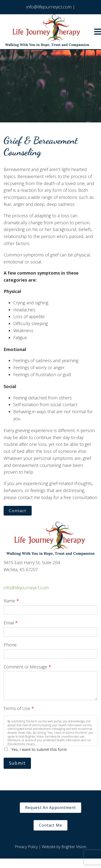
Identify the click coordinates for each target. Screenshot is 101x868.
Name (11, 601)
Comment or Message (27, 667)
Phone (10, 645)
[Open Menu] (98, 32)
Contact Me (50, 825)
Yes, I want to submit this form (39, 749)
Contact (18, 511)
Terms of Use (19, 708)
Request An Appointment (50, 808)
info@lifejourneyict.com (26, 588)
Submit (17, 763)
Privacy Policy (26, 847)
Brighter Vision (74, 847)
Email (11, 623)
